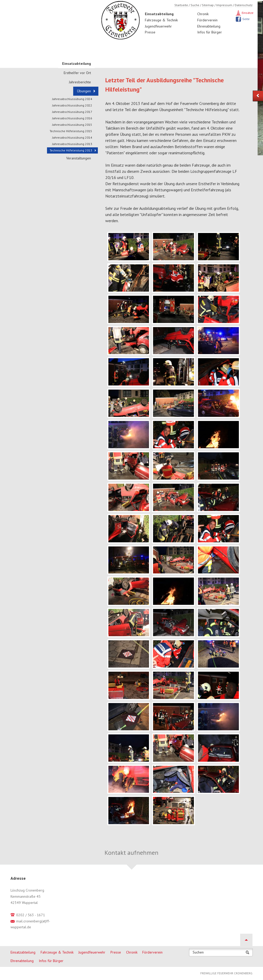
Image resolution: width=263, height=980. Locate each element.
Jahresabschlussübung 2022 (72, 105)
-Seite (245, 19)
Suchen (198, 952)
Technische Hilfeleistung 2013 (71, 150)
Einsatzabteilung (159, 14)
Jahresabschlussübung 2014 (72, 137)
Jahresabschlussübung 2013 (72, 144)
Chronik (203, 14)
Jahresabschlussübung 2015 (72, 125)
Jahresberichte (80, 82)
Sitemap (208, 5)
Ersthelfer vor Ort (77, 73)
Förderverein (207, 20)
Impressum (224, 5)
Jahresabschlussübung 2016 (72, 118)
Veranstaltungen (79, 158)
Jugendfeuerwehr (158, 26)
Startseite (181, 5)
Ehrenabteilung (209, 26)
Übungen (84, 91)
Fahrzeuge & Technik (161, 20)
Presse (150, 32)
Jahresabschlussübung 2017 (72, 112)
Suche (195, 5)
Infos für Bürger (210, 32)
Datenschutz (244, 5)
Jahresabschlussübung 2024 (72, 99)
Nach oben (246, 940)
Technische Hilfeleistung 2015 (71, 131)
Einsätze (247, 13)
